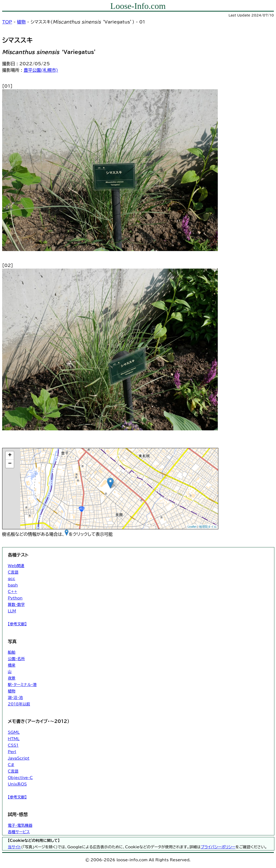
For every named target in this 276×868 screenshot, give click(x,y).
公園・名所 (16, 659)
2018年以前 (19, 704)
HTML (14, 739)
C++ (13, 592)
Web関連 (16, 566)
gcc (11, 579)
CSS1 (13, 745)
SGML (14, 732)
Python (15, 598)
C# (11, 765)
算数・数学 (16, 605)
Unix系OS (17, 784)
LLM (12, 611)
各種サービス (19, 832)
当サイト (14, 847)
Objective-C (20, 778)
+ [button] (10, 455)
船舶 (12, 652)
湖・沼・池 (15, 698)
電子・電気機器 (20, 825)
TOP (7, 22)
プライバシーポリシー (218, 847)
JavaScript (19, 758)
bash (13, 585)
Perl (12, 752)
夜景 (12, 678)
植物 (21, 22)
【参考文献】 (17, 624)
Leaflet (192, 527)
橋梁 (12, 665)
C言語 (13, 572)
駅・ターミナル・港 (22, 685)
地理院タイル (208, 527)
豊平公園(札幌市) (41, 70)
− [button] (10, 464)
